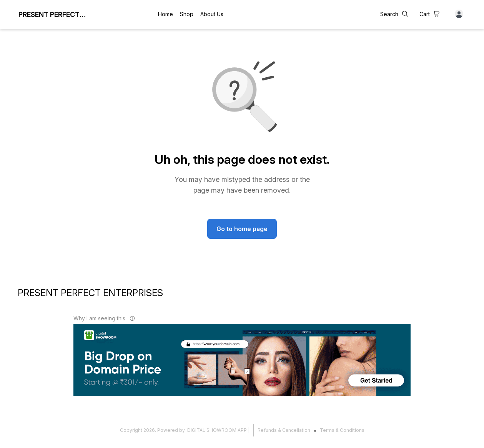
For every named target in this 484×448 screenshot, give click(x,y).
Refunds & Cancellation (284, 430)
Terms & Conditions (342, 430)
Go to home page (242, 229)
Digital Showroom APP (217, 430)
